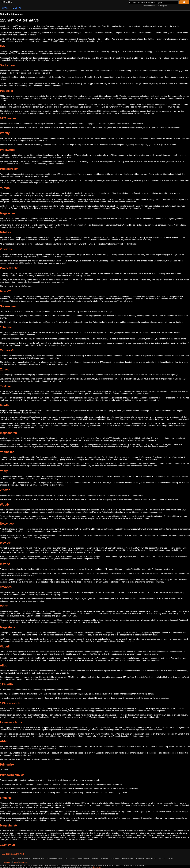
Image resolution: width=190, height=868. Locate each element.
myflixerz (170, 858)
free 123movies (127, 858)
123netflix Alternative (54, 858)
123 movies (115, 858)
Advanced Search (149, 6)
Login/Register (162, 6)
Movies (5, 8)
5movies (28, 286)
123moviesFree (84, 858)
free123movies (70, 858)
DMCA (15, 862)
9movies (95, 858)
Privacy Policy (7, 862)
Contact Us (23, 862)
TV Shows (16, 8)
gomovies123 (151, 858)
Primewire (104, 858)
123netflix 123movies (13, 854)
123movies (11, 858)
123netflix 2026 (39, 858)
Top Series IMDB (24, 858)
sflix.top (162, 858)
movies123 (140, 858)
